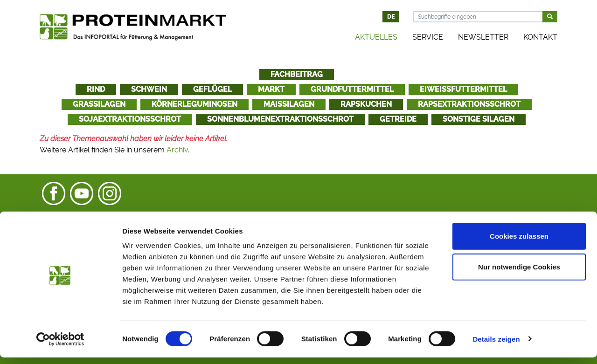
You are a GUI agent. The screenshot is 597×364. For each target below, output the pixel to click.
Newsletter (483, 37)
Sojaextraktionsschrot (130, 119)
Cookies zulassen (519, 243)
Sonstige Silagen (479, 119)
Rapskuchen (366, 104)
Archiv (177, 150)
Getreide (398, 119)
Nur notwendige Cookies (519, 273)
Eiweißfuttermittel (463, 89)
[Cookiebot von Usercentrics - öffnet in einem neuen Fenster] (60, 346)
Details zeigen (496, 346)
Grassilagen (99, 104)
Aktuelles (376, 37)
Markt (271, 89)
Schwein (149, 89)
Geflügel (212, 89)
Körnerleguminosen (194, 104)
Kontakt (540, 37)
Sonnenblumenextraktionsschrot (280, 119)
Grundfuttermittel (352, 89)
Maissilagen (289, 104)
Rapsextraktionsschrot (469, 104)
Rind (96, 89)
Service (428, 37)
